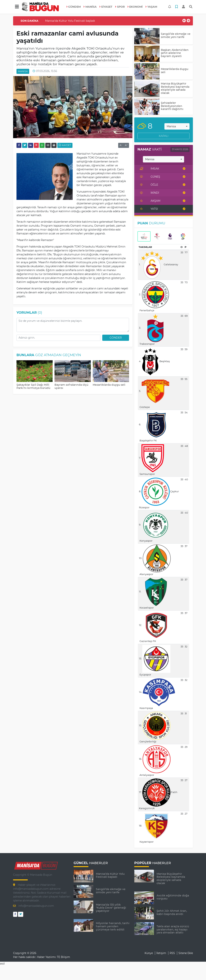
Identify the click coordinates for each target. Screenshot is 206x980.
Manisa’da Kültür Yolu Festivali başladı (70, 21)
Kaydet (65, 145)
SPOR (120, 7)
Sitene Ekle (186, 953)
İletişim (161, 953)
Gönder (116, 338)
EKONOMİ (135, 7)
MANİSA (90, 7)
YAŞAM (151, 7)
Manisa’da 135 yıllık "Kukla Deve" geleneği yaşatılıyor (111, 908)
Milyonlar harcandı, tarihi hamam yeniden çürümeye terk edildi (113, 926)
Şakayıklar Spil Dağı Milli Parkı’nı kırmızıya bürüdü (33, 386)
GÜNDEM (74, 7)
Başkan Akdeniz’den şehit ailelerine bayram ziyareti (175, 53)
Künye (149, 953)
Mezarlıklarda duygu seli (109, 385)
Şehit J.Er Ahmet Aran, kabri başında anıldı (172, 912)
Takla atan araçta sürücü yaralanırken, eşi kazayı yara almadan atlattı (173, 930)
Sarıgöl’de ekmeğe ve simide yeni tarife (176, 35)
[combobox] (177, 126)
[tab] (144, 236)
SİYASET (106, 7)
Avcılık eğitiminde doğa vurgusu (173, 897)
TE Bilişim (63, 957)
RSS (172, 953)
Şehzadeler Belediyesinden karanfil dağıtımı (172, 106)
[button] (17, 7)
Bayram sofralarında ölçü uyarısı (71, 386)
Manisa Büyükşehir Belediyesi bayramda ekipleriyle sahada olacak (175, 88)
